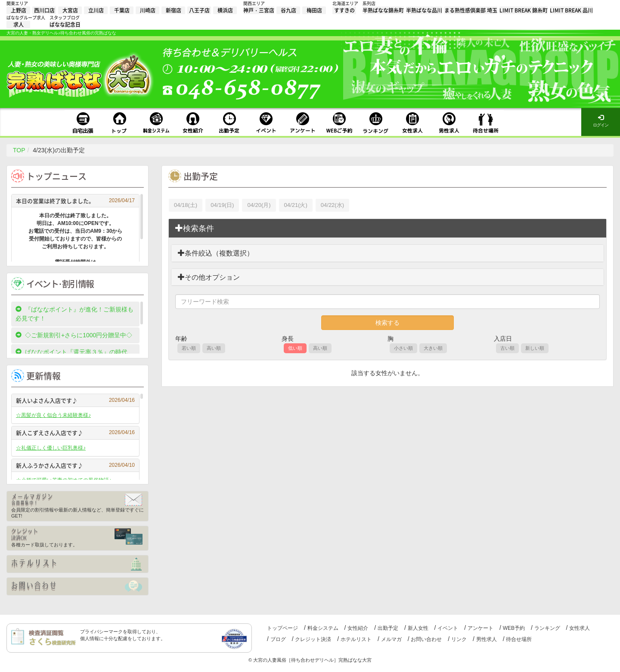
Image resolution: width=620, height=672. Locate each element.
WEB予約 (514, 628)
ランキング (547, 628)
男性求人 (487, 639)
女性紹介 (358, 628)
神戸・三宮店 (259, 10)
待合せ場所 (519, 639)
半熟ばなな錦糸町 (383, 10)
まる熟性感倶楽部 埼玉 (471, 10)
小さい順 (403, 348)
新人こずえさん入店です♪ (75, 433)
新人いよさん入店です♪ (75, 400)
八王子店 (199, 10)
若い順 (189, 348)
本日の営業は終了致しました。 (75, 201)
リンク (459, 639)
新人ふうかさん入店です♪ (75, 465)
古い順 (507, 348)
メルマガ (391, 639)
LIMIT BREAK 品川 (571, 10)
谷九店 (288, 10)
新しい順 (535, 348)
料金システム (323, 628)
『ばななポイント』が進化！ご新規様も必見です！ (74, 314)
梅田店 (314, 10)
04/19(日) (222, 205)
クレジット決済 (313, 639)
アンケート (480, 628)
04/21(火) (296, 205)
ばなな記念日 (65, 25)
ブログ (278, 639)
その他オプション (209, 277)
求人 (19, 25)
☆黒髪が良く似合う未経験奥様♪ (53, 415)
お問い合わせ (426, 639)
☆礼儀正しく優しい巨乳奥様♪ (51, 448)
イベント (448, 628)
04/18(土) (186, 205)
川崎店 (148, 10)
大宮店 (70, 10)
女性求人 (580, 628)
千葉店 (122, 10)
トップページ (282, 628)
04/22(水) (332, 205)
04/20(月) (259, 205)
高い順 (214, 348)
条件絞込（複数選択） (216, 253)
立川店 (96, 10)
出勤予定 (388, 628)
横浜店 (225, 10)
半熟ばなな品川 (424, 10)
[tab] (387, 228)
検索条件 (195, 228)
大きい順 (433, 348)
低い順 (295, 348)
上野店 (19, 10)
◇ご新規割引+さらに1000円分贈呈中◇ (74, 335)
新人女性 (418, 628)
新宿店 (174, 10)
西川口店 (44, 10)
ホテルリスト (356, 639)
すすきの (344, 10)
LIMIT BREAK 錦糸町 (524, 10)
